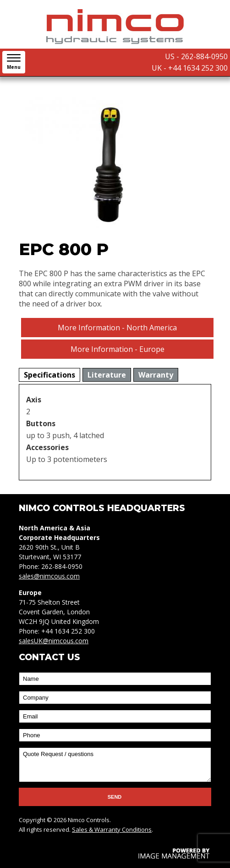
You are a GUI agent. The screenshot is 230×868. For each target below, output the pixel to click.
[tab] (49, 375)
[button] (14, 62)
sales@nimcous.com (49, 576)
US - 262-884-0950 (196, 56)
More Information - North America (117, 328)
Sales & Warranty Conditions (112, 829)
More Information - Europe (118, 349)
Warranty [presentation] (156, 375)
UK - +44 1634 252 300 (190, 68)
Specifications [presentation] (49, 375)
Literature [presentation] (107, 375)
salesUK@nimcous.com (54, 641)
